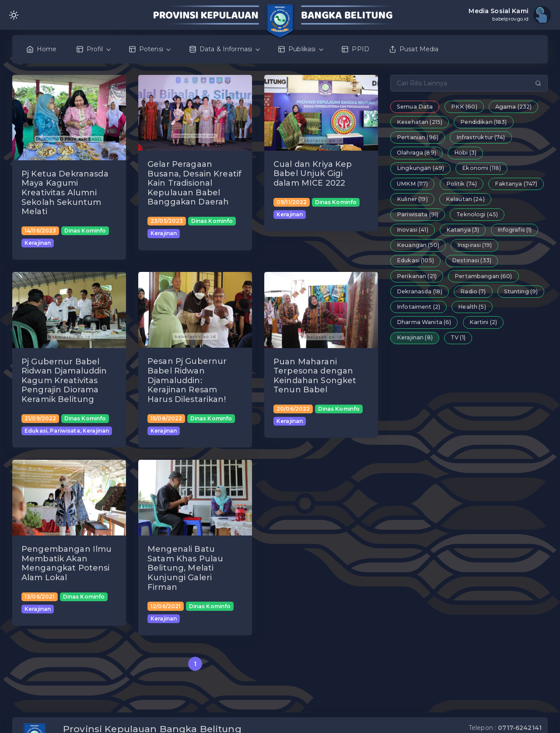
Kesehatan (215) (420, 122)
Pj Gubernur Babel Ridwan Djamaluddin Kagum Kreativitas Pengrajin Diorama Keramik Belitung (64, 381)
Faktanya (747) (516, 184)
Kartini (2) (483, 322)
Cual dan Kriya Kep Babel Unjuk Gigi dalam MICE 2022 (313, 174)
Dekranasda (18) (420, 291)
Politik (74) (462, 184)
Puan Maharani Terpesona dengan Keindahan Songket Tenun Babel (315, 376)
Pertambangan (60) (483, 276)
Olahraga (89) (416, 153)
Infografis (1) (515, 230)
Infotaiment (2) (418, 307)
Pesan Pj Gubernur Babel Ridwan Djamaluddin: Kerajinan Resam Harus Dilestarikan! (187, 380)
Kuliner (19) (412, 199)
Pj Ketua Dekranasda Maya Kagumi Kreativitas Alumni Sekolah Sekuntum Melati (65, 193)
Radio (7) (473, 291)
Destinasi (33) (472, 260)
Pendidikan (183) (483, 122)
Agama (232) (514, 107)
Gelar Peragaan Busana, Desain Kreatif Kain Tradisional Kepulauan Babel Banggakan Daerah (194, 183)
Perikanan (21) (417, 276)
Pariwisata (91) (418, 214)
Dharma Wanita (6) (424, 322)
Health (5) (472, 307)
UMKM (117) (412, 184)
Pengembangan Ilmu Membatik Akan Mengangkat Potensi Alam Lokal (66, 563)
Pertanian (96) (418, 137)
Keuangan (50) (418, 245)
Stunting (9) (521, 291)
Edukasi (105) (415, 260)
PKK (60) (464, 107)
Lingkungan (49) (420, 168)
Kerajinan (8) (415, 337)
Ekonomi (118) (481, 168)
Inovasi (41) (413, 230)
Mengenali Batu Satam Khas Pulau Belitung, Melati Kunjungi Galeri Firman (185, 568)
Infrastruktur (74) (481, 137)
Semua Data (415, 107)
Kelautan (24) (465, 199)
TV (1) (458, 337)
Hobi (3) (465, 153)
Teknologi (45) (477, 214)
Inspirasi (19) (474, 245)
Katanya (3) (463, 230)
